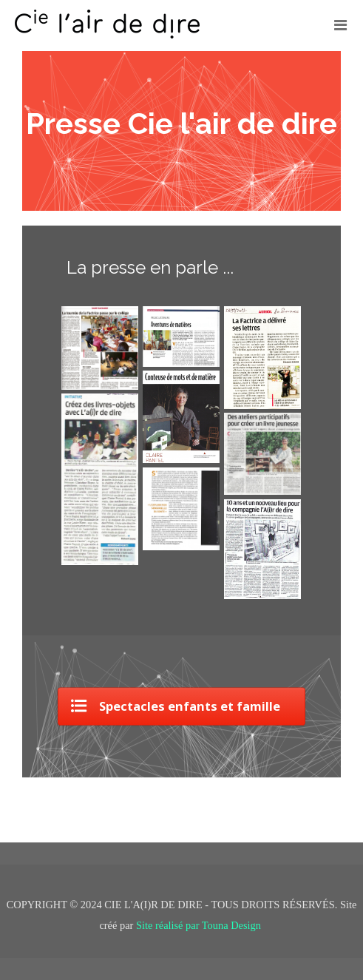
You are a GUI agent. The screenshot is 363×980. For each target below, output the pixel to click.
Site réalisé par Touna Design (200, 925)
